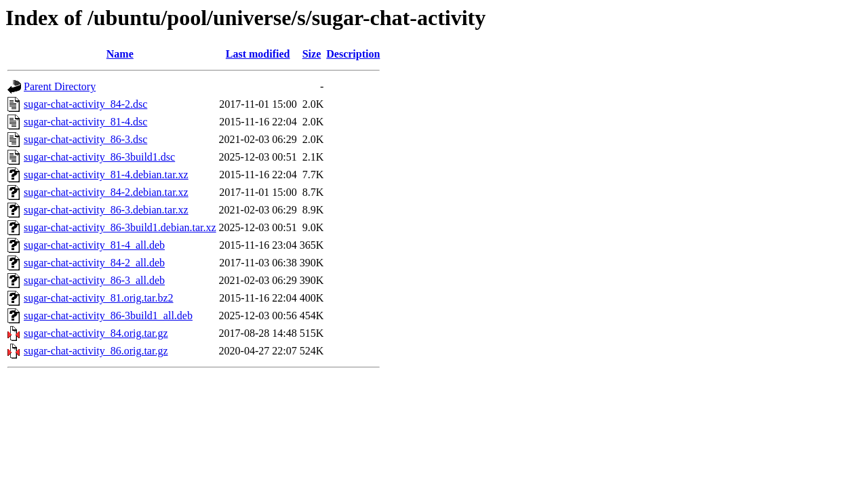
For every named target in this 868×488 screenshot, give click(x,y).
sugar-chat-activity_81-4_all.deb (94, 245)
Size (312, 54)
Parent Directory (60, 86)
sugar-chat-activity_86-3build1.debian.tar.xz (120, 227)
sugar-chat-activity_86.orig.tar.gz (96, 351)
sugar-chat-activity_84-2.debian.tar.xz (106, 192)
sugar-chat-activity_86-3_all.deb (94, 280)
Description (353, 54)
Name (120, 54)
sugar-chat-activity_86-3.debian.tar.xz (106, 210)
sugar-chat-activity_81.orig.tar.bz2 (99, 298)
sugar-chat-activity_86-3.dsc (85, 139)
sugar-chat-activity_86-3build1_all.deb (108, 316)
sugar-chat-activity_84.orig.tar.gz (96, 333)
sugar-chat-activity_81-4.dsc (85, 122)
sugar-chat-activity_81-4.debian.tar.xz (106, 175)
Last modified (258, 54)
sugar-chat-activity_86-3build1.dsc (99, 157)
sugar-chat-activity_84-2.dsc (85, 104)
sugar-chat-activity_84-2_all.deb (94, 263)
